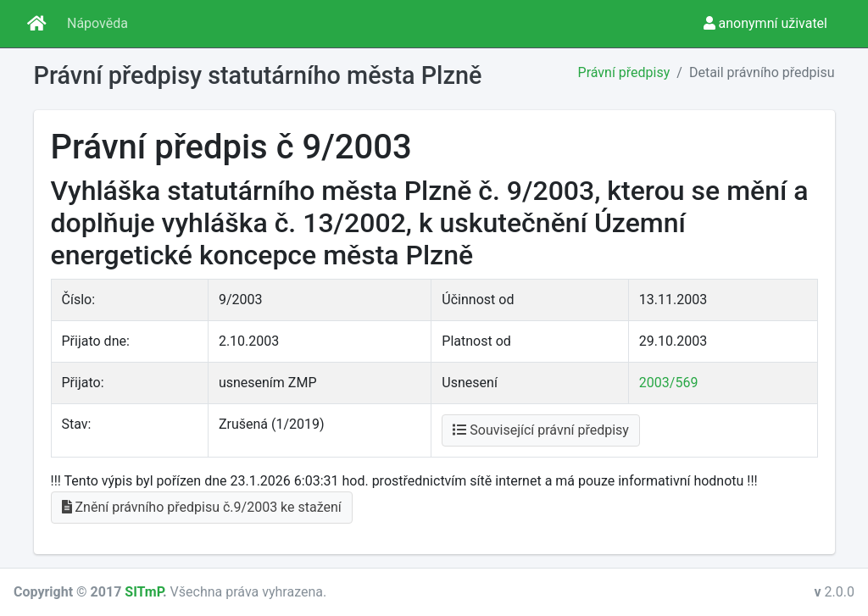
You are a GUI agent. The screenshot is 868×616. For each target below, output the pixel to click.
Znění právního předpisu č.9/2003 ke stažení (202, 507)
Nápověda (97, 23)
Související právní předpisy (541, 430)
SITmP (144, 592)
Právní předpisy (624, 72)
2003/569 (669, 383)
